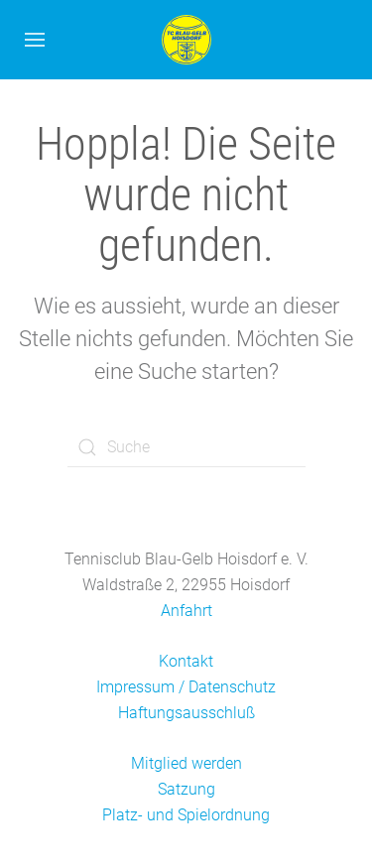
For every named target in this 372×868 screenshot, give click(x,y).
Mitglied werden (186, 763)
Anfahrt (186, 611)
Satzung (186, 789)
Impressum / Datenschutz (186, 687)
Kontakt (186, 661)
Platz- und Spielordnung (186, 815)
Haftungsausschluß (186, 713)
